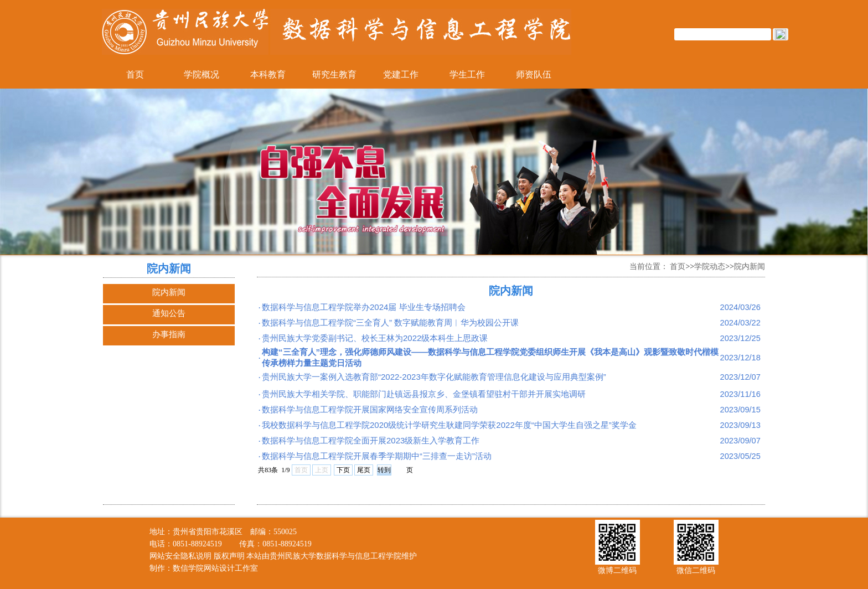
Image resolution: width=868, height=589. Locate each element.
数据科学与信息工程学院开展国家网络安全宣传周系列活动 (370, 409)
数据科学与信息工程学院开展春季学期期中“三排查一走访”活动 (377, 456)
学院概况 (201, 74)
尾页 (364, 470)
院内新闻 (169, 292)
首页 (135, 74)
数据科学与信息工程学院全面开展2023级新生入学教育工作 (371, 440)
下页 (343, 470)
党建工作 (401, 74)
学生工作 (467, 74)
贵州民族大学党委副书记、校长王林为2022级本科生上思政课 (375, 338)
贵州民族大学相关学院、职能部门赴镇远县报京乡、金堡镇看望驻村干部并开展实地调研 (424, 394)
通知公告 (169, 313)
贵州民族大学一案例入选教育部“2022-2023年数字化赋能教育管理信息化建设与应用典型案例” (434, 377)
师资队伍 (534, 74)
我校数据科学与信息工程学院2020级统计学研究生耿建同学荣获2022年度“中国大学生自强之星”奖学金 (449, 425)
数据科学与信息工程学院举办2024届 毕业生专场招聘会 (364, 307)
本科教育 (268, 74)
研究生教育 (334, 74)
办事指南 (169, 334)
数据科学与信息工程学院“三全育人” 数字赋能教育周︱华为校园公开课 (390, 322)
